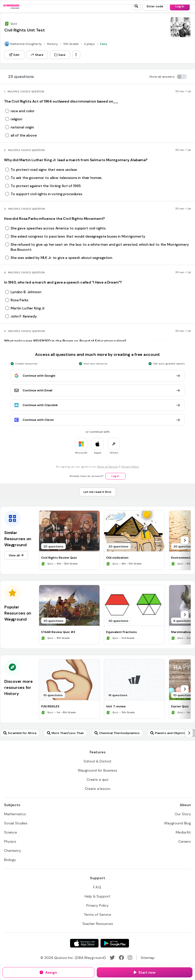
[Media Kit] (183, 832)
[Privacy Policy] (97, 905)
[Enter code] (155, 6)
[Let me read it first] (97, 492)
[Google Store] (115, 943)
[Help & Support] (97, 896)
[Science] (11, 832)
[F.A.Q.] (97, 887)
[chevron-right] (185, 540)
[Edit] (14, 55)
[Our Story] (183, 814)
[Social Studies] (16, 823)
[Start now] (145, 972)
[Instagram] (130, 958)
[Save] (60, 55)
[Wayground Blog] (177, 823)
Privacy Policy (130, 467)
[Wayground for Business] (97, 770)
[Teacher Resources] (97, 924)
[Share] (37, 55)
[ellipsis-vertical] (76, 55)
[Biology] (10, 860)
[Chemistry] (13, 851)
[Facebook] (121, 958)
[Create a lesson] (98, 789)
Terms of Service (107, 467)
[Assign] (48, 972)
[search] (136, 6)
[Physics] (10, 841)
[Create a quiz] (97, 779)
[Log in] (180, 6)
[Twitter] (112, 958)
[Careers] (185, 841)
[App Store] (84, 943)
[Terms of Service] (97, 915)
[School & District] (98, 761)
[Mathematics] (15, 814)
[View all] (16, 555)
